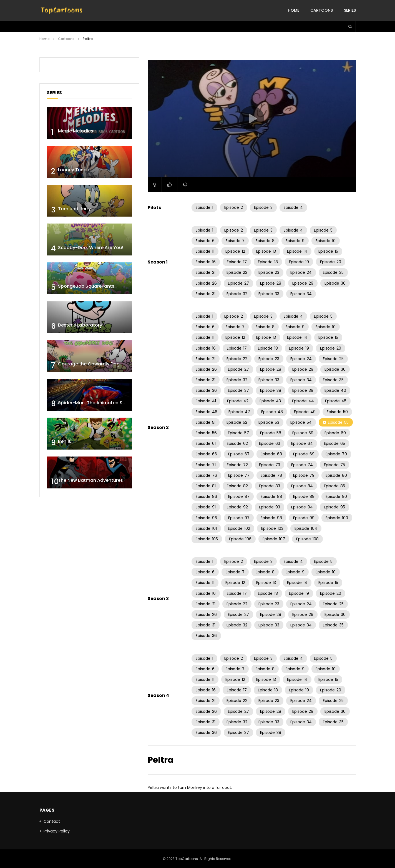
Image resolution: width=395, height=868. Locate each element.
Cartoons (322, 10)
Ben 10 (65, 441)
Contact (52, 821)
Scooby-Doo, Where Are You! (91, 248)
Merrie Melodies (76, 131)
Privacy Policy (57, 831)
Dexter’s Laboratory (80, 325)
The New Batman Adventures (90, 480)
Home (294, 10)
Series (350, 10)
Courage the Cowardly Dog (89, 364)
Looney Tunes (73, 170)
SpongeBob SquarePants (86, 286)
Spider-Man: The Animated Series (96, 403)
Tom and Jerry (74, 209)
